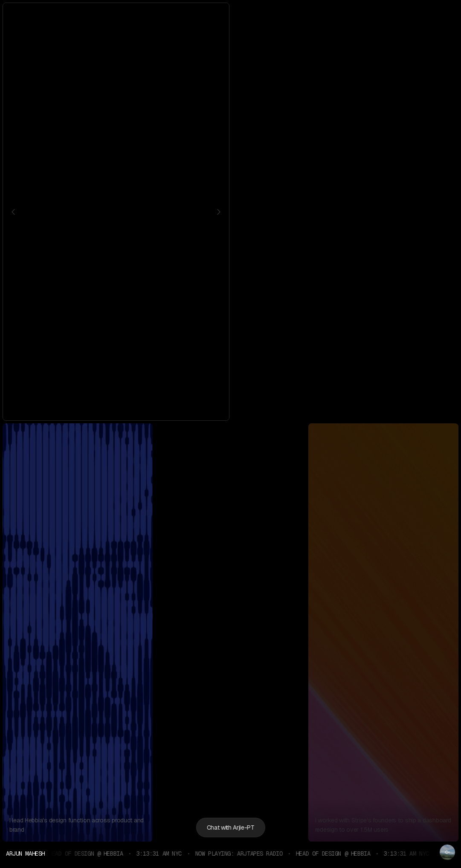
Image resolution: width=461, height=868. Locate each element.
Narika (417, 398)
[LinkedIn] (272, 15)
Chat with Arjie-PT (230, 827)
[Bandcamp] (313, 15)
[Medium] (299, 15)
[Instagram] (245, 15)
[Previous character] (13, 212)
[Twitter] (258, 15)
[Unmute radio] (447, 852)
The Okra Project (380, 398)
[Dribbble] (286, 15)
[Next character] (219, 212)
